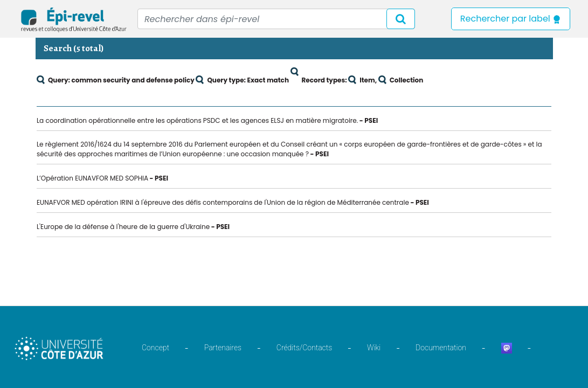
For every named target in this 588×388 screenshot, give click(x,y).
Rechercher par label (511, 19)
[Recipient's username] (276, 19)
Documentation (441, 348)
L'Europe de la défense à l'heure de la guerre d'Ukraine (123, 227)
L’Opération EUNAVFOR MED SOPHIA (92, 178)
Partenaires (223, 348)
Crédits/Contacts (304, 348)
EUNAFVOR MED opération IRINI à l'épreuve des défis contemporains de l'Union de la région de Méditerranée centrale (223, 202)
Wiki (374, 348)
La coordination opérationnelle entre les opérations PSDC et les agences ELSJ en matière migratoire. (197, 120)
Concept (155, 348)
